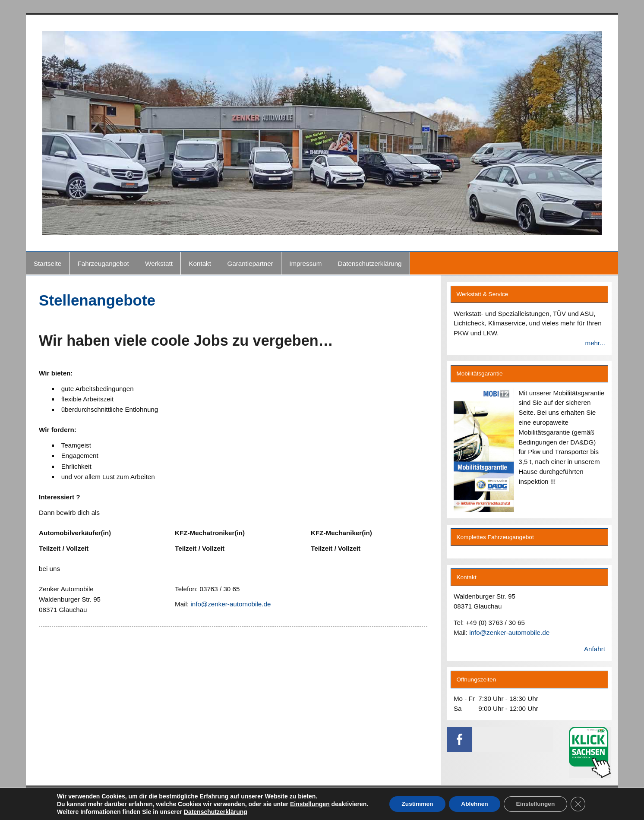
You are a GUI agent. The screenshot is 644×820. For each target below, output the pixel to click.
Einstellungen (537, 804)
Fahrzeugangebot (103, 263)
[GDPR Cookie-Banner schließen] (581, 804)
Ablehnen (474, 804)
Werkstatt (159, 263)
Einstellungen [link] (306, 804)
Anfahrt (595, 649)
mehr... (595, 343)
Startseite (47, 263)
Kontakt (200, 263)
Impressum (305, 263)
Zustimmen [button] (415, 804)
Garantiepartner (250, 263)
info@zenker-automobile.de (230, 604)
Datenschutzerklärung (370, 263)
